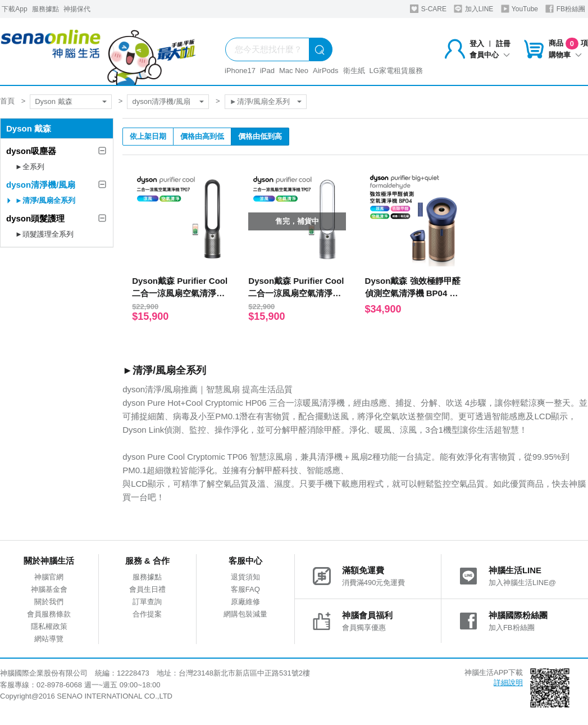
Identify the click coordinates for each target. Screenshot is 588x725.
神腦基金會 (49, 589)
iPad (267, 71)
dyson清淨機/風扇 (161, 101)
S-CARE (428, 9)
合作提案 (147, 614)
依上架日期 (148, 136)
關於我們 (49, 602)
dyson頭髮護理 (35, 218)
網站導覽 (49, 639)
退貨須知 (245, 577)
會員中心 (490, 55)
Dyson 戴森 (53, 101)
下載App (14, 9)
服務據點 (45, 9)
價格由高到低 (202, 136)
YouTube (519, 9)
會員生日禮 (147, 589)
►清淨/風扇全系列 (260, 101)
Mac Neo (294, 71)
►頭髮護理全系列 (44, 234)
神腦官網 (49, 577)
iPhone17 (240, 71)
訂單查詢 (147, 602)
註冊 (503, 44)
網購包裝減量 (245, 614)
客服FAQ (245, 589)
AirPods (326, 71)
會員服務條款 (49, 614)
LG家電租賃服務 (396, 71)
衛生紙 (354, 71)
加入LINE (473, 9)
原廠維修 (245, 602)
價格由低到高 (260, 136)
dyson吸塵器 (31, 151)
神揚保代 (77, 9)
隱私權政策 (49, 626)
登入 (477, 44)
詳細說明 (508, 683)
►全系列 (30, 167)
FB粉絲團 (565, 9)
